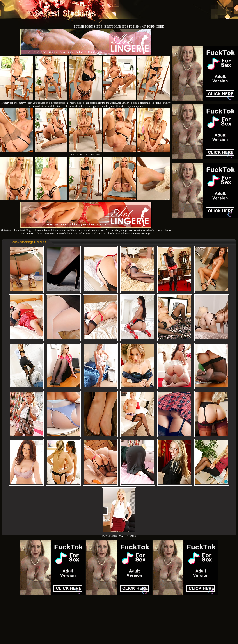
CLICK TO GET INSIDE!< (86, 155)
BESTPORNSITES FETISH (122, 27)
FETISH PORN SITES (88, 27)
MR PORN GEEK (153, 27)
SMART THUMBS (127, 536)
